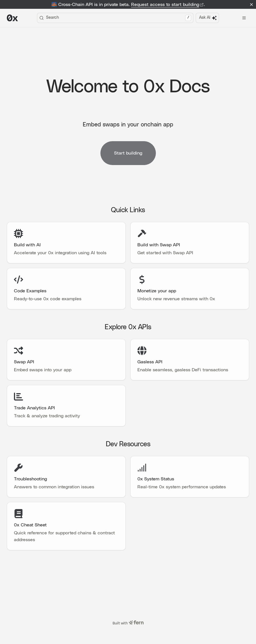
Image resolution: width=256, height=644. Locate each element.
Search (115, 11)
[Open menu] (244, 11)
